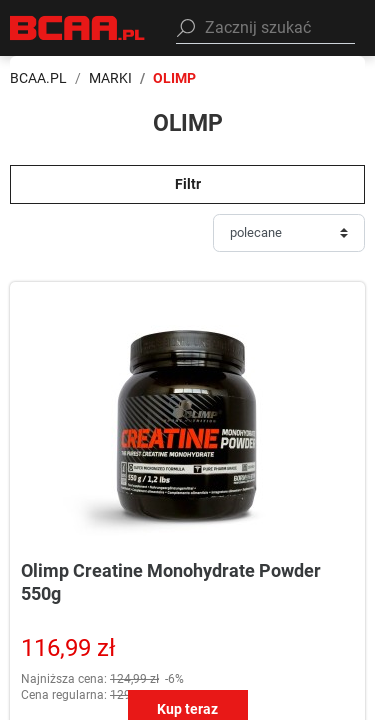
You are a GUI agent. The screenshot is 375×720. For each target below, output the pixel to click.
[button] (265, 28)
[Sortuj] (289, 233)
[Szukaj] (186, 28)
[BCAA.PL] (78, 26)
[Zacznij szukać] (265, 28)
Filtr (188, 184)
